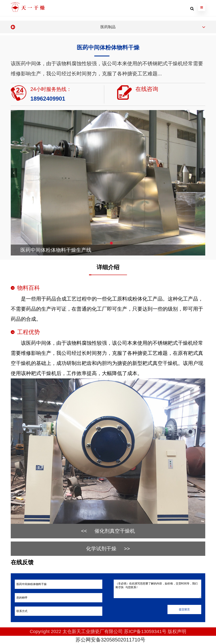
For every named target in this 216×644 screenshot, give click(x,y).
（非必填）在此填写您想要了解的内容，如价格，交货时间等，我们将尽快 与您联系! (158, 589)
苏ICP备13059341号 (145, 631)
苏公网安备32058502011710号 (110, 640)
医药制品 (108, 27)
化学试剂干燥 (101, 549)
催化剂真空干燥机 (115, 531)
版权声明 (177, 631)
